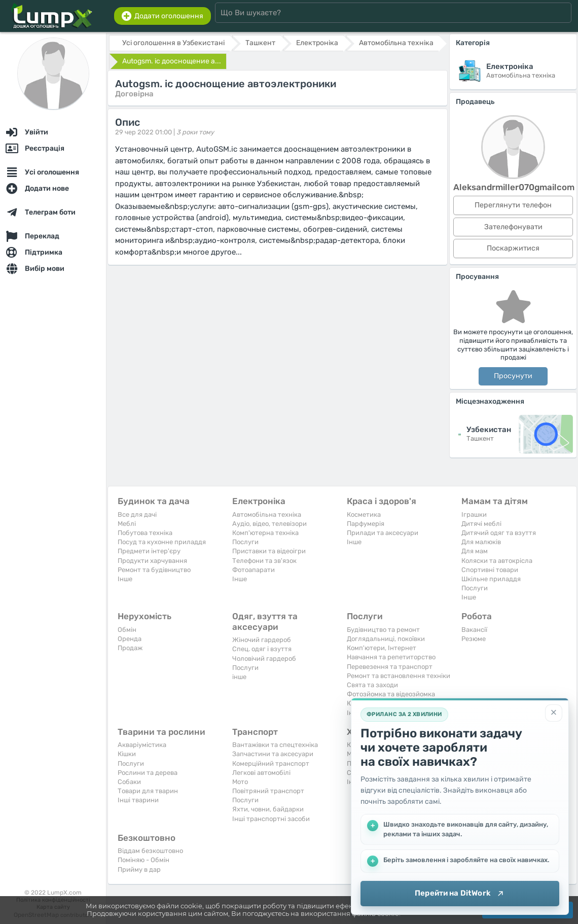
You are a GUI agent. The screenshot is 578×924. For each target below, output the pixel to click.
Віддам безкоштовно (150, 851)
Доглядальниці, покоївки (386, 639)
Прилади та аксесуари (383, 533)
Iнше (125, 579)
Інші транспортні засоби (271, 819)
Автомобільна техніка (267, 514)
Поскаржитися (513, 248)
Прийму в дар (139, 869)
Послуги (245, 542)
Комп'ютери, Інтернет (382, 648)
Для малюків (481, 542)
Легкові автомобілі (261, 773)
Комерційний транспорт (271, 763)
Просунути (513, 376)
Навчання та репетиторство (391, 657)
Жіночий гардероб (262, 640)
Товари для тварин (148, 791)
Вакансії (474, 630)
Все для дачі (137, 514)
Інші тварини (138, 800)
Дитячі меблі (481, 524)
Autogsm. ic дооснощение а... (172, 61)
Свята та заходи (372, 685)
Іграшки (474, 514)
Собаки (129, 782)
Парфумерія (366, 524)
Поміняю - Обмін (143, 860)
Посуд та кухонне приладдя (162, 542)
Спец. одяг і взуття (262, 649)
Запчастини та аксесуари (273, 754)
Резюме (474, 639)
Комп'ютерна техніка (265, 533)
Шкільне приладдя (491, 579)
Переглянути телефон (513, 205)
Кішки (127, 754)
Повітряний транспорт (268, 791)
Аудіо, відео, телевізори (269, 524)
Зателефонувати (513, 227)
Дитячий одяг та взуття (499, 533)
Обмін (127, 630)
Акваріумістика (142, 745)
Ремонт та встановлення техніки (399, 676)
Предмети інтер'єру (149, 551)
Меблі (127, 524)
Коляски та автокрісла (497, 561)
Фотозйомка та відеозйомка (391, 694)
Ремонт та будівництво (154, 570)
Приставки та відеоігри (269, 551)
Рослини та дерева (148, 773)
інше (239, 677)
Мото (240, 782)
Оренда (130, 639)
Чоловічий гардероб (264, 659)
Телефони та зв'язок (264, 561)
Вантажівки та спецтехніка (275, 745)
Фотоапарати (254, 570)
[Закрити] (554, 713)
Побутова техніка (145, 533)
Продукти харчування (152, 561)
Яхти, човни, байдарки (268, 809)
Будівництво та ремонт (383, 630)
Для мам (475, 551)
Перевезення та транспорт (390, 667)
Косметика (364, 514)
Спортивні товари (490, 570)
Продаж (130, 648)
